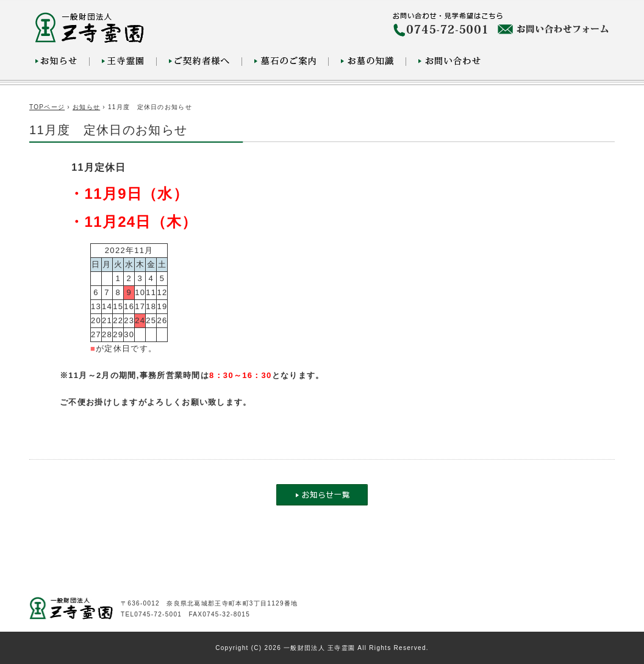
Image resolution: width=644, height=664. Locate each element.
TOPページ (47, 107)
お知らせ (86, 107)
